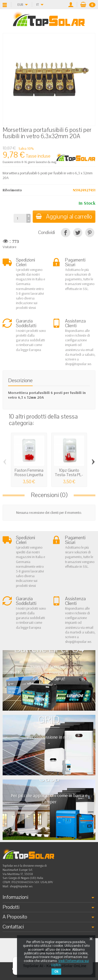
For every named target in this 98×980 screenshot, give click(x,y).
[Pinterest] (90, 233)
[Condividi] (65, 233)
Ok (56, 972)
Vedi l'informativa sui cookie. (70, 963)
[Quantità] (20, 218)
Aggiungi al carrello (64, 217)
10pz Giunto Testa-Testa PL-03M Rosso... (69, 475)
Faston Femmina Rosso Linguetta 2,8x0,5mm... (29, 475)
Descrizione (20, 380)
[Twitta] (78, 233)
